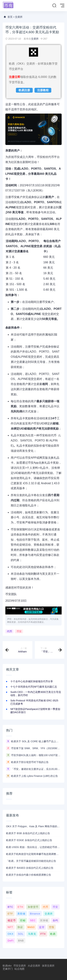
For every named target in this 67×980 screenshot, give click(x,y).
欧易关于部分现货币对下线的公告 (30, 762)
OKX (11, 934)
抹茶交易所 (48, 966)
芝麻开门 (8, 969)
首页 (10, 17)
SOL (21, 934)
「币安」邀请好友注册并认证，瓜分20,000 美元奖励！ (36, 769)
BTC (10, 907)
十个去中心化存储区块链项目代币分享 (32, 681)
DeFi (11, 941)
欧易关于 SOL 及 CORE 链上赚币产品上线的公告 (36, 741)
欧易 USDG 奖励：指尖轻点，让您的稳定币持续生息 (33, 847)
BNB (21, 941)
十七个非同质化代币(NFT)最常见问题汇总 (34, 687)
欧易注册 (24, 90)
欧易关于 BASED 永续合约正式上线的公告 (30, 868)
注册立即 (15, 77)
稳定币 (12, 920)
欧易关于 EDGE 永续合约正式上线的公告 (29, 840)
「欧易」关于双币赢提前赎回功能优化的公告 (31, 861)
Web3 (31, 927)
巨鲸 (23, 920)
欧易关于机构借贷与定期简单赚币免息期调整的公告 (33, 854)
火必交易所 (34, 966)
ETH (20, 907)
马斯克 (32, 934)
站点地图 (19, 969)
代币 (9, 631)
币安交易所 (20, 966)
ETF (10, 914)
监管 (42, 927)
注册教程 (43, 90)
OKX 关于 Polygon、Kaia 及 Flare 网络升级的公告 (33, 826)
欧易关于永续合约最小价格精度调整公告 (29, 875)
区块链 (44, 920)
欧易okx (7, 966)
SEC (33, 920)
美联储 (21, 914)
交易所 (19, 17)
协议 (20, 927)
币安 (19, 631)
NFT (10, 927)
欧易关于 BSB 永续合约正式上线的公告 (28, 833)
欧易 (53, 934)
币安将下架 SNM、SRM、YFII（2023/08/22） (36, 748)
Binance (35, 914)
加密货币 (33, 907)
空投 (52, 927)
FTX (43, 934)
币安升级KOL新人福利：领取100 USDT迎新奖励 (36, 755)
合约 (55, 920)
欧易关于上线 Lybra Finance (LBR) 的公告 (34, 776)
